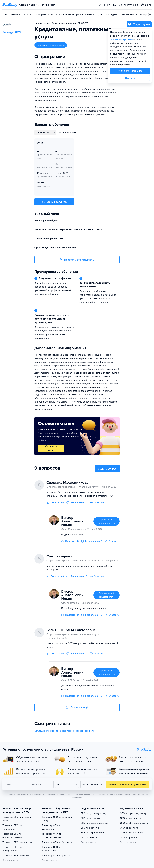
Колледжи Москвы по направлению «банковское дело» (65, 731)
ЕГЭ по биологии (90, 828)
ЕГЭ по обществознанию (94, 823)
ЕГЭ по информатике (92, 833)
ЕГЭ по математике (91, 818)
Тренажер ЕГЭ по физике (16, 856)
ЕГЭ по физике (89, 837)
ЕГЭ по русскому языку (94, 813)
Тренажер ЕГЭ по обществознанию (12, 836)
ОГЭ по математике (131, 818)
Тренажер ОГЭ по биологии (57, 842)
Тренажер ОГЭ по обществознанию (51, 836)
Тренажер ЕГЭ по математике (12, 827)
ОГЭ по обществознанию (134, 823)
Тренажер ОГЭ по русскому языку (57, 819)
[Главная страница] (10, 5)
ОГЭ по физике (128, 837)
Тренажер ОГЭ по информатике (51, 849)
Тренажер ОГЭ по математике (51, 827)
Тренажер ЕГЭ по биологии (18, 842)
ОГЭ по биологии (130, 828)
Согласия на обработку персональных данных (92, 794)
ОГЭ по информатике (132, 833)
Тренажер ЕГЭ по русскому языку (17, 819)
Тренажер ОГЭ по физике (56, 856)
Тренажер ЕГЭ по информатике (12, 849)
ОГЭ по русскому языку (133, 813)
